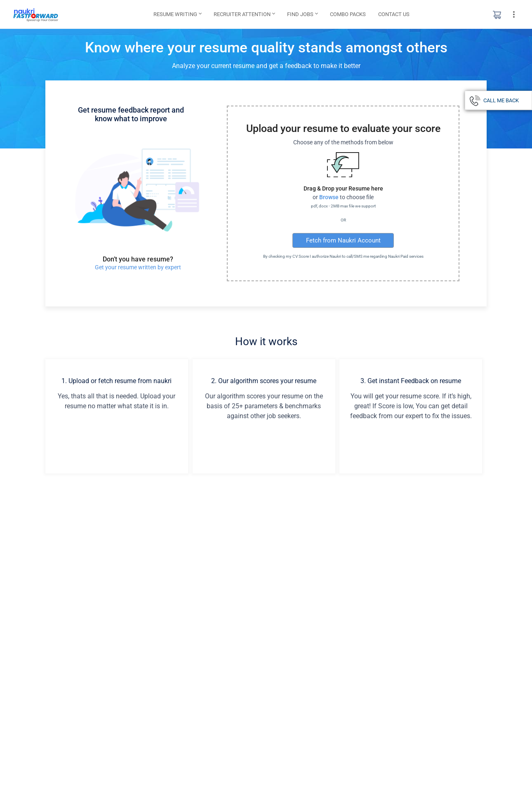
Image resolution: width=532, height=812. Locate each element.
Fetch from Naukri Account (343, 240)
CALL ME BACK (501, 100)
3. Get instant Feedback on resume (411, 381)
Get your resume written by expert (138, 267)
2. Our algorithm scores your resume (264, 381)
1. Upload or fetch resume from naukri (117, 381)
